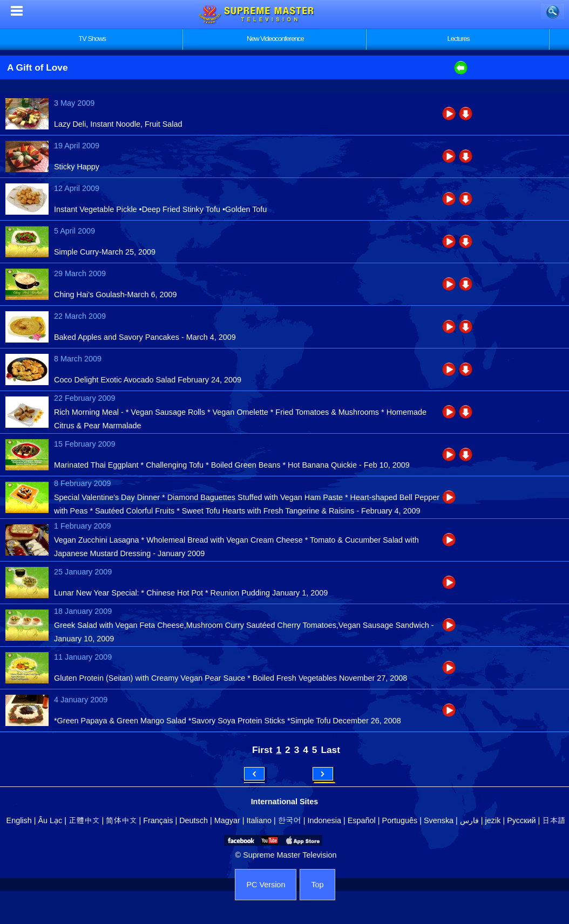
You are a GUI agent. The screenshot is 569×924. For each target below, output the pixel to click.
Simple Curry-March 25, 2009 (105, 252)
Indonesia (324, 820)
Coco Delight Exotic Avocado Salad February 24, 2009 (148, 380)
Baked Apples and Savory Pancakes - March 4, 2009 (145, 337)
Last (330, 750)
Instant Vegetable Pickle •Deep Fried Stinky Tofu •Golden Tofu (160, 209)
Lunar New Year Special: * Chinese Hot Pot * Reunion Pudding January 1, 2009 (191, 593)
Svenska (439, 820)
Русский (521, 820)
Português (400, 820)
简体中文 (121, 820)
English (19, 820)
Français (158, 820)
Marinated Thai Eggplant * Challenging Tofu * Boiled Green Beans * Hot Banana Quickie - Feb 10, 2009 (232, 465)
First (262, 750)
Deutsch (194, 820)
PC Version (266, 885)
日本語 (554, 820)
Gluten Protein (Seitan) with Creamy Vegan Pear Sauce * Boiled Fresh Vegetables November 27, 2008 (231, 678)
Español (362, 820)
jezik (493, 820)
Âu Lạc (50, 820)
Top (317, 885)
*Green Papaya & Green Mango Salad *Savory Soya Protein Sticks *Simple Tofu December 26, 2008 (228, 721)
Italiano (259, 820)
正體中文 (84, 820)
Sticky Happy (77, 167)
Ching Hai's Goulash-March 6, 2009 (116, 295)
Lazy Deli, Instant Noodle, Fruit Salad (118, 124)
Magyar (227, 820)
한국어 (290, 820)
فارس (469, 820)
